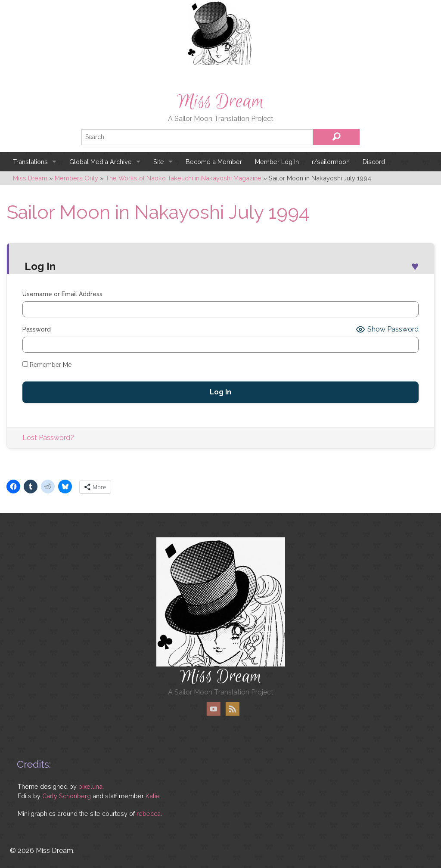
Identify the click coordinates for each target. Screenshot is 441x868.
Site (159, 162)
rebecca (149, 814)
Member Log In (277, 162)
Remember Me (47, 365)
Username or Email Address (62, 294)
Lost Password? (48, 438)
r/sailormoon (331, 162)
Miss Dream (220, 102)
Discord (374, 162)
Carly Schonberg (67, 796)
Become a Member (214, 162)
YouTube (214, 709)
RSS (232, 709)
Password (37, 329)
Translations (30, 162)
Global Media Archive (101, 162)
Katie (153, 796)
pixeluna (90, 786)
